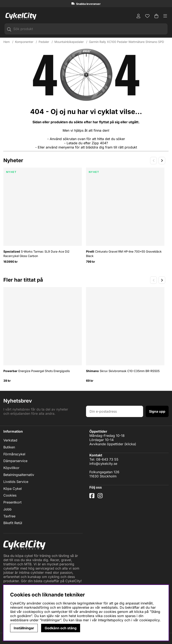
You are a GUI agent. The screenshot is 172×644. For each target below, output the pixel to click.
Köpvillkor (11, 468)
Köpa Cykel (13, 489)
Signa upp (157, 411)
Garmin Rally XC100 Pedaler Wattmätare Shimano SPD (126, 42)
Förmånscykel (14, 454)
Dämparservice (15, 461)
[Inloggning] (138, 16)
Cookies (10, 495)
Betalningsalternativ (19, 475)
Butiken (9, 447)
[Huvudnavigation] (165, 16)
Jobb (7, 509)
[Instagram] (101, 497)
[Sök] (86, 29)
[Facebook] (92, 497)
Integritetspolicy (111, 620)
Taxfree (9, 516)
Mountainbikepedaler (69, 42)
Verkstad (10, 440)
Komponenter (24, 42)
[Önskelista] (147, 16)
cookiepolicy (149, 620)
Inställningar (24, 628)
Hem (7, 42)
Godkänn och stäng (61, 628)
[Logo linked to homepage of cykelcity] (20, 16)
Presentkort (12, 502)
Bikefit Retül (13, 523)
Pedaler (44, 42)
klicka (130, 444)
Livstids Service (16, 482)
